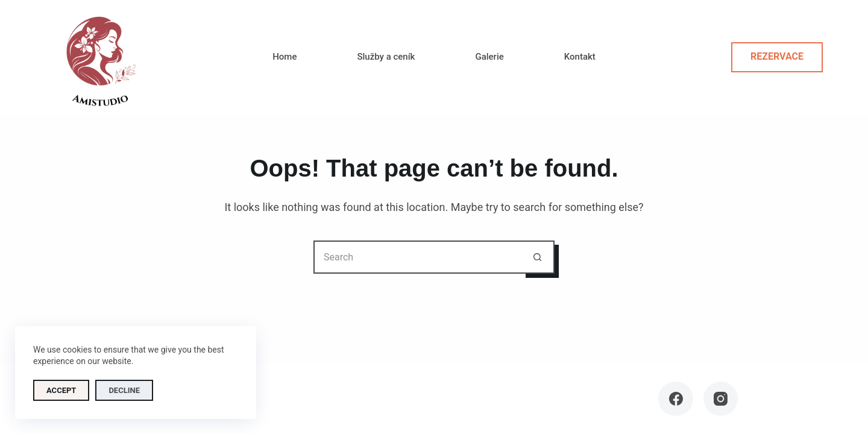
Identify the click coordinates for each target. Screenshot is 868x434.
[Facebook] (676, 399)
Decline (124, 390)
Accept (61, 390)
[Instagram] (721, 399)
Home (285, 57)
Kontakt (580, 57)
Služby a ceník (386, 57)
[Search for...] (417, 257)
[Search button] (538, 257)
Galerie (489, 57)
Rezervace (777, 56)
